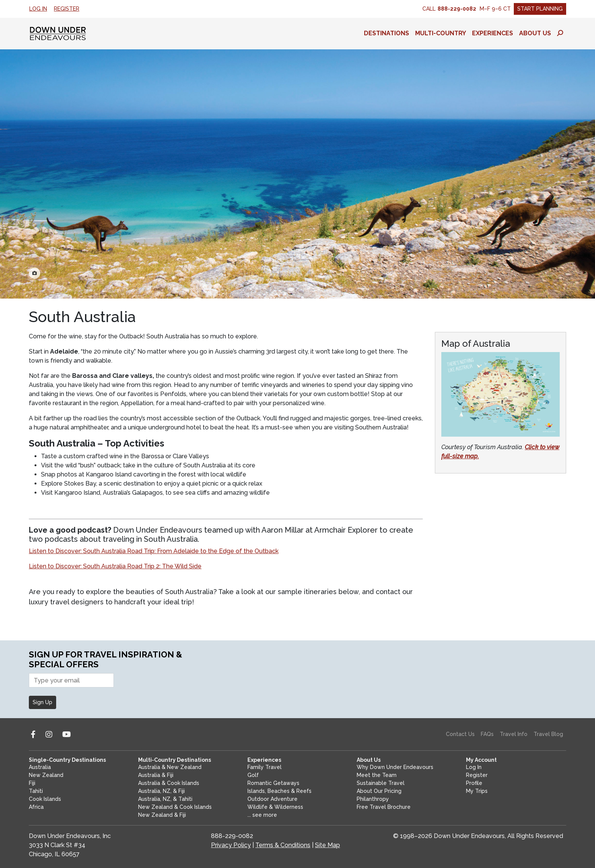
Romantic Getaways (273, 783)
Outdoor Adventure (272, 799)
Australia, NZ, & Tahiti (165, 799)
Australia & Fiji (156, 775)
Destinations (386, 33)
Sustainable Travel (381, 783)
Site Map (327, 845)
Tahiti (36, 791)
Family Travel (264, 767)
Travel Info (514, 734)
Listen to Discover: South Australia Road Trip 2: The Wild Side (115, 566)
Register (67, 9)
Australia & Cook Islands (169, 783)
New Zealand (46, 775)
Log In (38, 9)
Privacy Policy (231, 845)
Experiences (493, 33)
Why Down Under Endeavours (395, 767)
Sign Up (42, 702)
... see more (262, 815)
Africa (36, 807)
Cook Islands (45, 799)
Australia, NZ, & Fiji (161, 791)
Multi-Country (441, 33)
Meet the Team (377, 775)
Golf (253, 775)
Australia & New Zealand (170, 767)
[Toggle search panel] (560, 33)
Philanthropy (373, 799)
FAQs (487, 734)
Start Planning (540, 9)
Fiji (32, 783)
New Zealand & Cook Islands (175, 807)
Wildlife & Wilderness (275, 807)
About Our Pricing (379, 791)
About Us (535, 33)
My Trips (477, 791)
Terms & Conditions (283, 845)
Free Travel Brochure (384, 807)
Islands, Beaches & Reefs (279, 791)
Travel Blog (548, 734)
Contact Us (460, 734)
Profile (474, 783)
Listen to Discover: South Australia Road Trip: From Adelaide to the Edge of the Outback (154, 551)
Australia (40, 767)
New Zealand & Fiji (162, 815)
